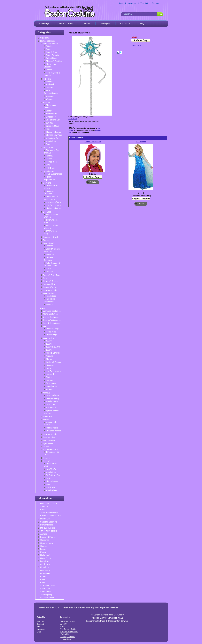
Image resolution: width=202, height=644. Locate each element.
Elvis (48, 165)
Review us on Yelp (87, 608)
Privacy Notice (47, 525)
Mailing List (105, 23)
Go (160, 14)
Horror (49, 368)
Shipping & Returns (49, 522)
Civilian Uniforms (53, 208)
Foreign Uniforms (53, 202)
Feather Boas (49, 440)
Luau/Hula (45, 561)
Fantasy (49, 156)
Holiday (46, 103)
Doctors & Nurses (54, 362)
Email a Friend (136, 46)
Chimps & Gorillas (54, 61)
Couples (44, 546)
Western (50, 99)
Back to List (73, 119)
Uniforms (47, 183)
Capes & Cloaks (50, 290)
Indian (49, 269)
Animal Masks (52, 428)
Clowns (49, 359)
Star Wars (50, 380)
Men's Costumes (50, 314)
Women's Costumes (52, 311)
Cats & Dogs (51, 58)
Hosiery (46, 458)
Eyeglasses (48, 443)
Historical (47, 79)
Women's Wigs (52, 329)
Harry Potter (46, 558)
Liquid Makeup (52, 395)
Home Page (44, 23)
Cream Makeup (53, 398)
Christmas (45, 540)
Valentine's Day (53, 138)
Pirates (46, 240)
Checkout (155, 3)
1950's (49, 344)
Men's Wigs (51, 332)
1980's (49, 350)
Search (39, 627)
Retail (43, 308)
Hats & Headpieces (51, 323)
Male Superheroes (54, 174)
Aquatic (49, 46)
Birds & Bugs (52, 52)
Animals (49, 356)
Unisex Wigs (51, 335)
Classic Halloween (54, 132)
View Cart (144, 3)
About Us (44, 507)
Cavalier (49, 87)
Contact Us (125, 23)
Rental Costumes (48, 41)
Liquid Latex (51, 404)
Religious (47, 278)
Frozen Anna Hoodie (93, 142)
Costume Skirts (50, 437)
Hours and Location (49, 504)
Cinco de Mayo (52, 126)
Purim (48, 144)
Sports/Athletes (50, 284)
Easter (49, 111)
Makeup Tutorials (48, 528)
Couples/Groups (50, 287)
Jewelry (49, 304)
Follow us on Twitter (71, 608)
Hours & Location (66, 23)
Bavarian (50, 254)
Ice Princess (141, 142)
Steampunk (51, 383)
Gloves (46, 446)
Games (49, 159)
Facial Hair (48, 417)
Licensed (50, 374)
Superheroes (49, 171)
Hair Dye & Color (50, 449)
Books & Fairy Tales (52, 275)
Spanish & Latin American (52, 250)
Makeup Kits (51, 408)
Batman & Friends (48, 537)
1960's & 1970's (53, 347)
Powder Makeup (53, 401)
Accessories (48, 293)
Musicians (50, 168)
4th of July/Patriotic (49, 531)
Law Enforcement (54, 205)
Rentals (87, 23)
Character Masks (53, 431)
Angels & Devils (53, 353)
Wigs (45, 326)
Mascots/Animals (50, 43)
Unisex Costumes (51, 317)
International (48, 243)
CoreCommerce (110, 618)
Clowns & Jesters (51, 281)
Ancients (50, 81)
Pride (48, 129)
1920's (49, 341)
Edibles (49, 70)
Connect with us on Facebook (50, 608)
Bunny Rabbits (52, 55)
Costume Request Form (51, 516)
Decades (47, 212)
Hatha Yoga (99, 608)
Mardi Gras (51, 141)
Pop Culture (48, 148)
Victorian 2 (45, 38)
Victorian (50, 96)
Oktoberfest (51, 117)
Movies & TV (51, 162)
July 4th (49, 123)
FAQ (142, 23)
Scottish (49, 246)
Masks (46, 420)
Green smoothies (111, 608)
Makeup (47, 393)
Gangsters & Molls (51, 237)
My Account (132, 3)
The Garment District (49, 513)
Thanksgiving (52, 114)
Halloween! (45, 555)
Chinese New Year (54, 135)
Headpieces (51, 296)
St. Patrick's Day (53, 120)
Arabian (49, 272)
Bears (48, 49)
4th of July (50, 487)
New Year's (51, 469)
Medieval (50, 84)
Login (121, 3)
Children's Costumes (52, 320)
